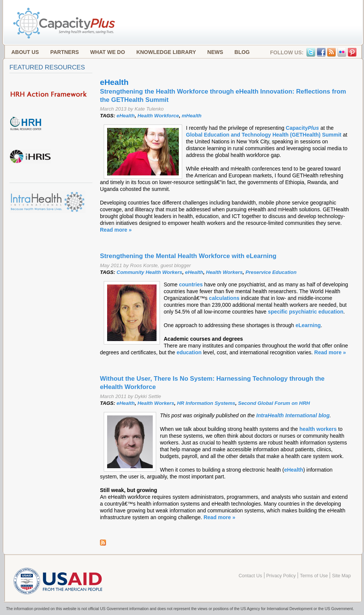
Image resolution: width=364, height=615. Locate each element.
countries (191, 284)
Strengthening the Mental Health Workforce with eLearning (188, 256)
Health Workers (224, 272)
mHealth (192, 116)
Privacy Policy (281, 576)
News (215, 52)
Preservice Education (271, 272)
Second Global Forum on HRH (274, 403)
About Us (25, 52)
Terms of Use (314, 576)
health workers (318, 429)
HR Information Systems (206, 403)
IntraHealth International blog (293, 415)
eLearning (308, 325)
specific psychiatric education (306, 312)
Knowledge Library (166, 52)
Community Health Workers (149, 272)
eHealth (126, 116)
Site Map (341, 576)
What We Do (108, 52)
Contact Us (250, 576)
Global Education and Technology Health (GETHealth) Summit (264, 135)
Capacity (303, 128)
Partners (65, 52)
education (189, 352)
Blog (242, 52)
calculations (225, 298)
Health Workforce (158, 116)
